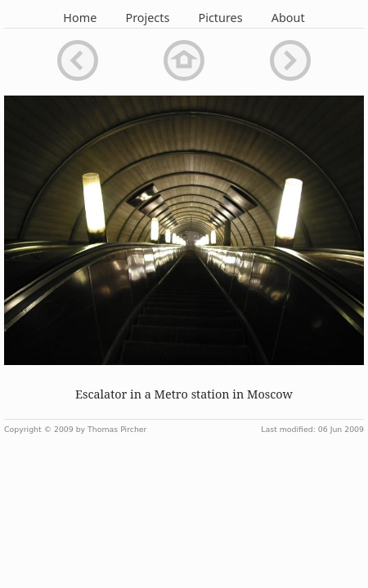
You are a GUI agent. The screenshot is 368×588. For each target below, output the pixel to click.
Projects (147, 18)
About (288, 18)
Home (80, 18)
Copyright (23, 429)
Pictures (221, 18)
